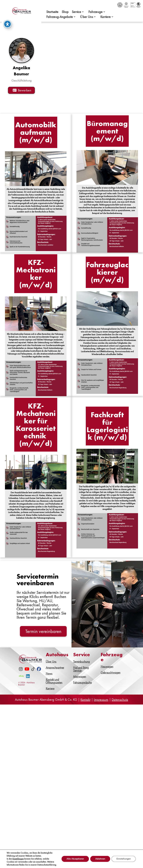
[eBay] (21, 685)
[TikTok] (33, 678)
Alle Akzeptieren (75, 859)
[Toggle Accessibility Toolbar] (7, 24)
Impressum (101, 708)
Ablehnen (100, 859)
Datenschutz (120, 708)
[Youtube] (27, 678)
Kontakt (85, 708)
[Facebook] (39, 678)
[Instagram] (21, 678)
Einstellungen (18, 859)
